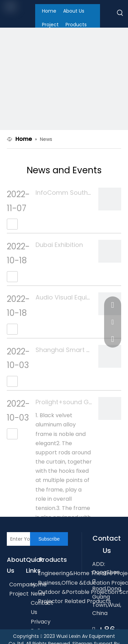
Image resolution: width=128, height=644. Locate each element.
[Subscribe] (49, 539)
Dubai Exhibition (59, 245)
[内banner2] (64, 92)
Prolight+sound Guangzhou (77, 402)
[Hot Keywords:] (120, 14)
